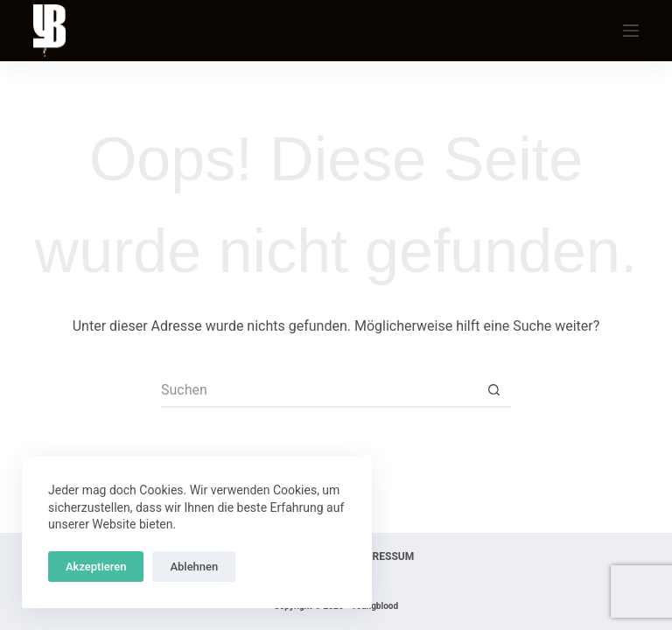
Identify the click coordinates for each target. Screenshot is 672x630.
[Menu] (631, 31)
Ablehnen (194, 567)
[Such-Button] (493, 390)
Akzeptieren (96, 567)
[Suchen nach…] (318, 390)
